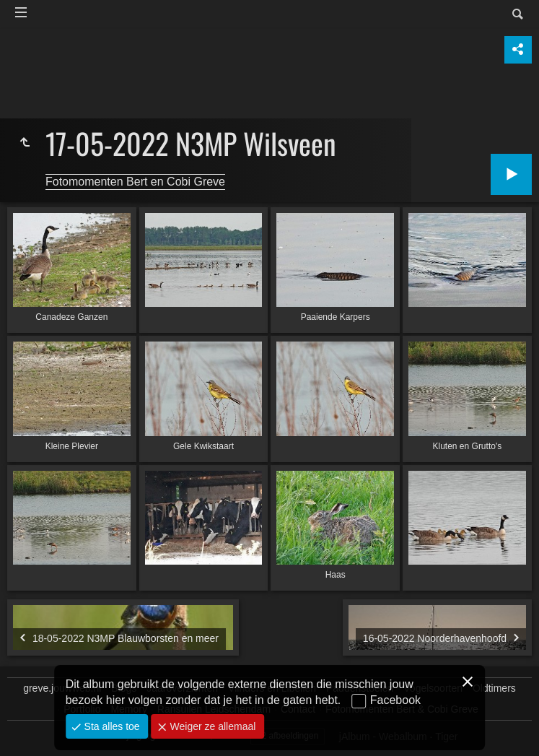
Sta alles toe (111, 726)
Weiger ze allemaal (212, 726)
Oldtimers (494, 688)
